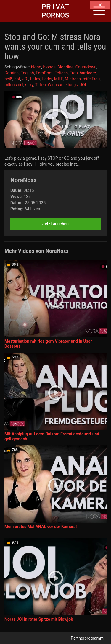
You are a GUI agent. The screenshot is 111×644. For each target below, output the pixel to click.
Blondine (65, 67)
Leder (47, 79)
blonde (49, 67)
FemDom (44, 73)
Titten (41, 85)
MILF (59, 79)
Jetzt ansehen (55, 224)
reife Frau (91, 79)
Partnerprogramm (87, 638)
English (27, 73)
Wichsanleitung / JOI (67, 85)
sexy (29, 85)
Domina (12, 73)
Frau (74, 73)
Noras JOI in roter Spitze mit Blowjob (39, 619)
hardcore (88, 73)
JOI (25, 79)
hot (17, 79)
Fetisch (61, 73)
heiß (8, 79)
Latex (35, 79)
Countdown (86, 67)
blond (36, 67)
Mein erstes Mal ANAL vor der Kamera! (41, 527)
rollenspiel (14, 85)
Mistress (73, 79)
